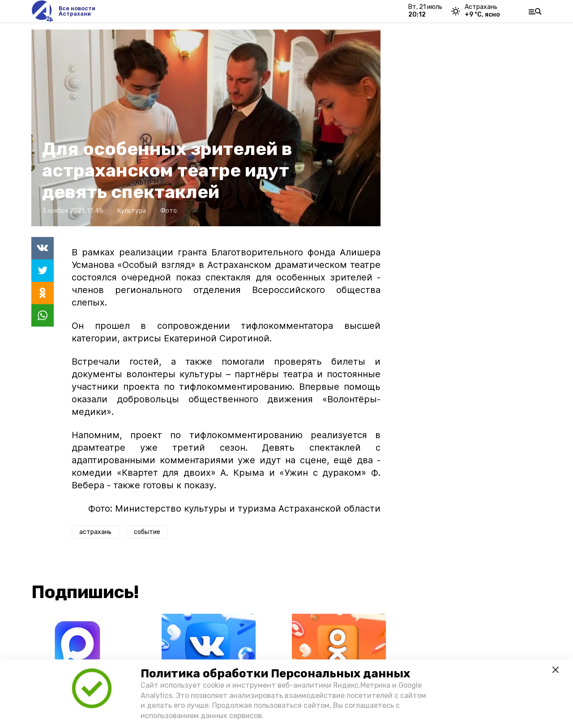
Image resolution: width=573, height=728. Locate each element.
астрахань (95, 532)
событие (147, 532)
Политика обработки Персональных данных (275, 674)
